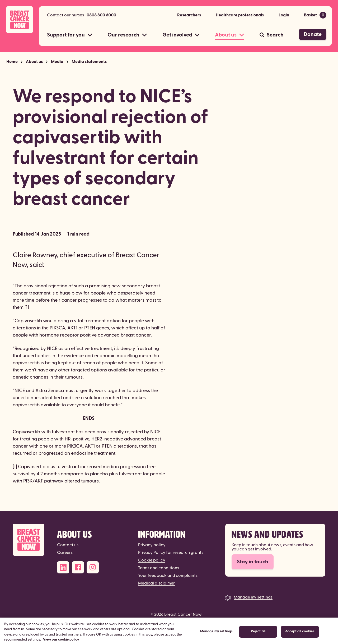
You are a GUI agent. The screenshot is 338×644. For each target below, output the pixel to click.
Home (12, 62)
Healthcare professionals (240, 15)
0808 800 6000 (101, 15)
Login (284, 15)
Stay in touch (253, 562)
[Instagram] (93, 567)
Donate (313, 34)
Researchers (189, 15)
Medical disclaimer (156, 583)
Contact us (68, 545)
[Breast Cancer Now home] (20, 20)
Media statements (89, 62)
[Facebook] (78, 567)
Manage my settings (253, 597)
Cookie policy (152, 560)
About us (34, 62)
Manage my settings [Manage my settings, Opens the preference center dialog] (216, 636)
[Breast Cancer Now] (29, 540)
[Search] (272, 35)
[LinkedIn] (63, 567)
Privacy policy (152, 545)
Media (57, 62)
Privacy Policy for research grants (171, 553)
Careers (65, 553)
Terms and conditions (159, 568)
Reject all (258, 636)
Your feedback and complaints (168, 576)
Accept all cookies (300, 636)
